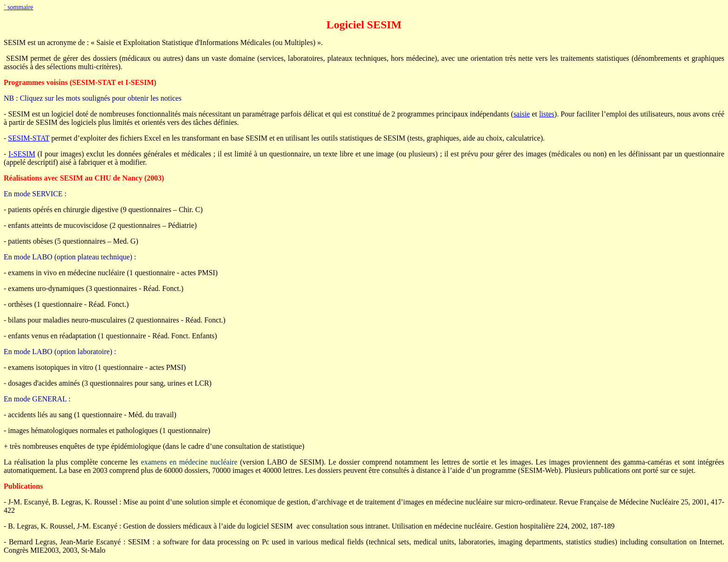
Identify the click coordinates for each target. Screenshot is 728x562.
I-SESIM (22, 154)
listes (547, 114)
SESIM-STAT (29, 138)
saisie (522, 114)
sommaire (18, 7)
